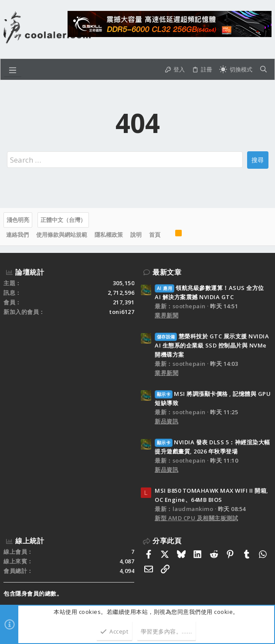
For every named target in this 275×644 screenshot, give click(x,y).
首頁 (155, 235)
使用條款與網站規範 (62, 235)
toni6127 (122, 312)
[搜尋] (263, 70)
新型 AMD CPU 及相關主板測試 (196, 518)
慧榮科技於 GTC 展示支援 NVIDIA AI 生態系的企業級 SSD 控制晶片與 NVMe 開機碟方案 (212, 345)
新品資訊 (166, 421)
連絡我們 (17, 235)
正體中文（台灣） (63, 220)
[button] (13, 69)
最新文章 (167, 272)
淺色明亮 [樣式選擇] (18, 220)
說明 (136, 235)
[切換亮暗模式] (236, 70)
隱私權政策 (109, 235)
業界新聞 (166, 315)
